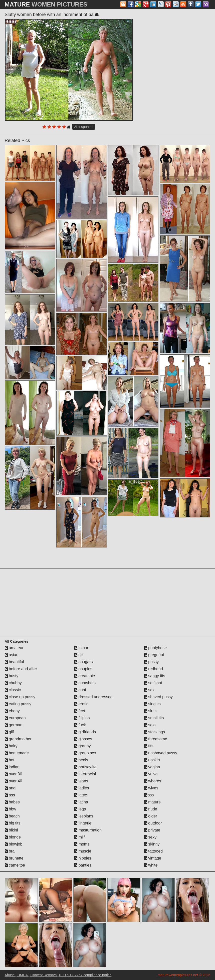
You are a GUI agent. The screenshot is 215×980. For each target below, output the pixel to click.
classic (13, 690)
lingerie (83, 823)
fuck (80, 725)
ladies (82, 788)
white (151, 865)
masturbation (88, 830)
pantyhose (155, 648)
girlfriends (85, 732)
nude (151, 809)
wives (151, 788)
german (14, 725)
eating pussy (18, 704)
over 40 (14, 781)
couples (83, 669)
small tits (154, 718)
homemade (17, 753)
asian (12, 655)
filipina (82, 718)
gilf (9, 732)
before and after (21, 669)
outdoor (153, 823)
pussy (151, 662)
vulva (151, 774)
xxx (149, 795)
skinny (152, 844)
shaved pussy (158, 697)
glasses (83, 739)
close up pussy (20, 697)
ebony (12, 711)
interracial (85, 774)
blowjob (14, 844)
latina (81, 802)
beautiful (14, 662)
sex (149, 690)
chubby (13, 683)
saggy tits (155, 676)
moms (82, 844)
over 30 (14, 774)
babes (12, 802)
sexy (150, 837)
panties (83, 865)
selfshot (153, 683)
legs (80, 809)
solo (150, 725)
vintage (153, 858)
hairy (11, 746)
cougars (83, 662)
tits (149, 746)
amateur (14, 648)
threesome (156, 739)
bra (10, 851)
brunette (14, 858)
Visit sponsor (84, 127)
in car (81, 648)
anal (11, 788)
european (15, 718)
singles (152, 704)
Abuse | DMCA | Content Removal (31, 975)
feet (80, 711)
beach (12, 816)
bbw (11, 809)
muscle (83, 851)
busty (12, 676)
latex (81, 795)
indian (12, 767)
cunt (80, 690)
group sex (85, 753)
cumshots (85, 683)
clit (79, 655)
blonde (13, 837)
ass (10, 795)
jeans (81, 781)
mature (152, 802)
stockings (155, 732)
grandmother (18, 739)
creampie (85, 676)
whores (153, 781)
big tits (13, 823)
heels (81, 760)
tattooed (153, 851)
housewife (85, 767)
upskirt (152, 760)
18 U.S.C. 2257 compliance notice (85, 975)
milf (79, 837)
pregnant (154, 655)
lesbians (84, 816)
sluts (150, 711)
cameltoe (15, 865)
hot (10, 760)
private (152, 830)
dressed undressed (93, 697)
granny (82, 746)
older (151, 816)
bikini (11, 830)
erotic (81, 704)
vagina (152, 767)
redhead (154, 669)
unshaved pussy (161, 753)
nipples (83, 858)
